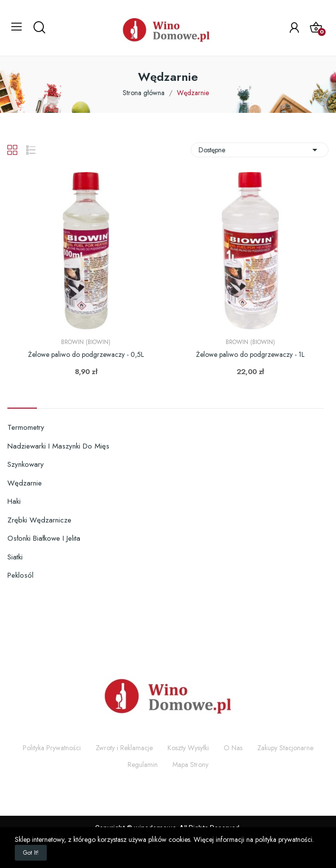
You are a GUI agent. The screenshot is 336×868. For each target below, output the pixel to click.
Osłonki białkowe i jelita (44, 538)
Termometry (26, 427)
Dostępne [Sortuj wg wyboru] (260, 150)
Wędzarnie (25, 483)
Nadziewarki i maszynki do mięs (58, 446)
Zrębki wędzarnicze (39, 520)
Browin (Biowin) (86, 342)
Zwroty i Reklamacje (124, 748)
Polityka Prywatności (52, 748)
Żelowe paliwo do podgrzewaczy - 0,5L (86, 355)
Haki (14, 501)
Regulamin (143, 764)
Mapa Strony (190, 764)
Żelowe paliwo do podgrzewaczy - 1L (250, 355)
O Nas (233, 748)
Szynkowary (26, 464)
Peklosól (20, 575)
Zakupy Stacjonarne (285, 748)
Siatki (15, 557)
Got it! (31, 853)
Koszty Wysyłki (188, 748)
